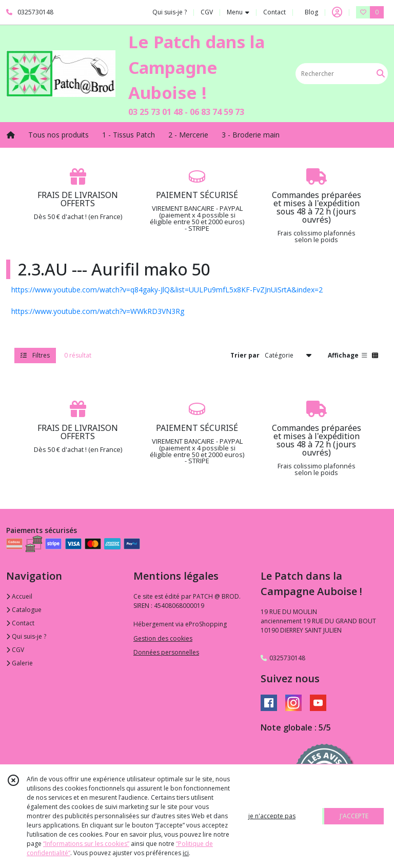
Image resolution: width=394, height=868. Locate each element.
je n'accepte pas (272, 816)
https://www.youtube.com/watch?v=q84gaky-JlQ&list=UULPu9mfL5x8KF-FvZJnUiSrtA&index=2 (167, 290)
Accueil (19, 596)
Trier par (245, 355)
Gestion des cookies (163, 638)
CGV (15, 650)
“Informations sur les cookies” (86, 844)
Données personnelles (166, 652)
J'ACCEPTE (354, 816)
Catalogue (24, 610)
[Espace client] (337, 12)
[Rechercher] (381, 74)
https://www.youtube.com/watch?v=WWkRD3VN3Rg (98, 311)
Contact (274, 12)
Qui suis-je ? (26, 636)
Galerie (19, 663)
